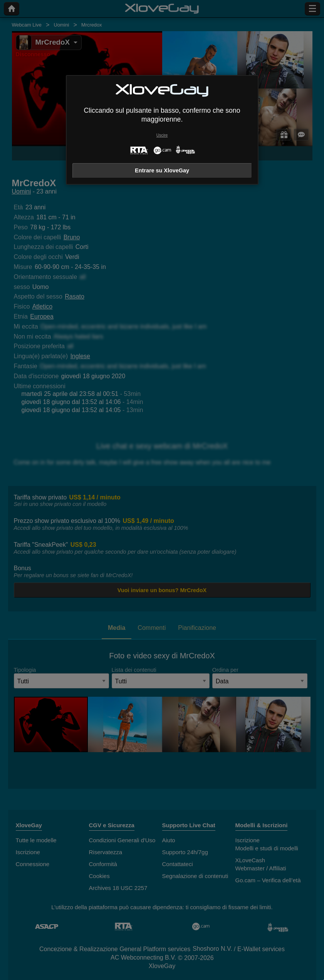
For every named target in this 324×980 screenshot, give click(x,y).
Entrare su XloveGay (162, 170)
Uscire (162, 135)
